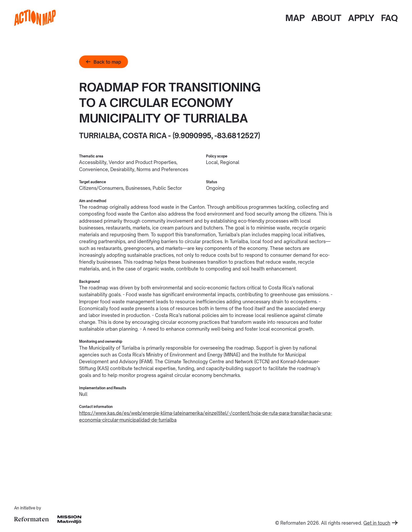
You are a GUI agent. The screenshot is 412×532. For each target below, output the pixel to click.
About (326, 18)
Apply (361, 18)
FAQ (389, 18)
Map (295, 18)
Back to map (103, 62)
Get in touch (380, 523)
